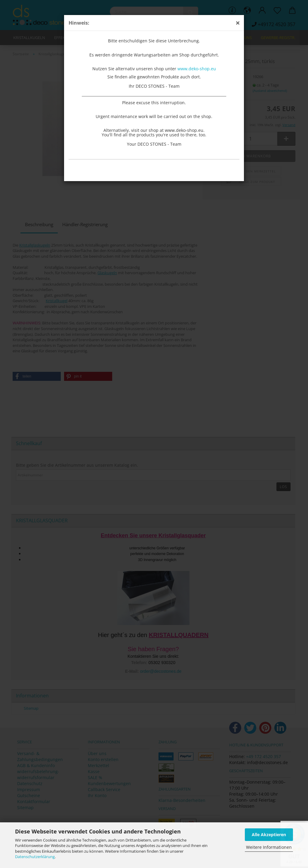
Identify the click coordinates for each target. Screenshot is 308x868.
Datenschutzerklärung (35, 857)
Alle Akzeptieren (269, 835)
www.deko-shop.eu (197, 69)
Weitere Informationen (269, 847)
